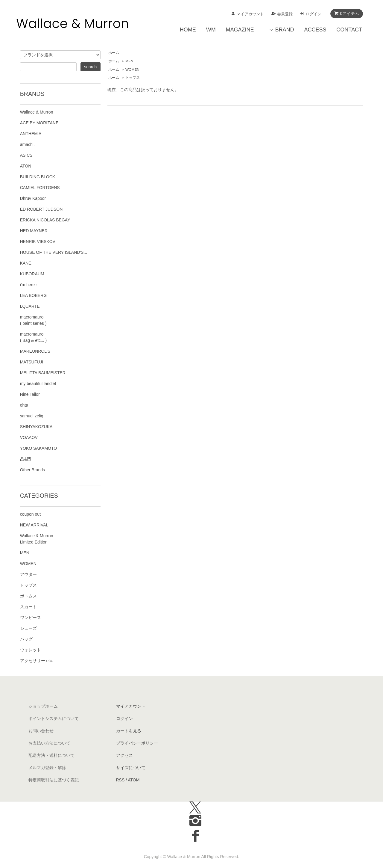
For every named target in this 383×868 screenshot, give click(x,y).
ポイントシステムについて (54, 718)
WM (211, 30)
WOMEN (132, 70)
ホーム (114, 53)
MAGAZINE (240, 30)
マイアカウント (250, 14)
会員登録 (285, 14)
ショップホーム (43, 706)
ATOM (134, 780)
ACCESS (315, 30)
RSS (120, 780)
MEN (129, 61)
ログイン (314, 14)
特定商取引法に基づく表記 (54, 780)
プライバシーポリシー (137, 743)
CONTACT (349, 30)
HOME (188, 30)
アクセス (124, 755)
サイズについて (131, 768)
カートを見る (129, 731)
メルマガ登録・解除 (47, 768)
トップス (133, 78)
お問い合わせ (41, 731)
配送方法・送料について (51, 755)
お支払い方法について (49, 743)
